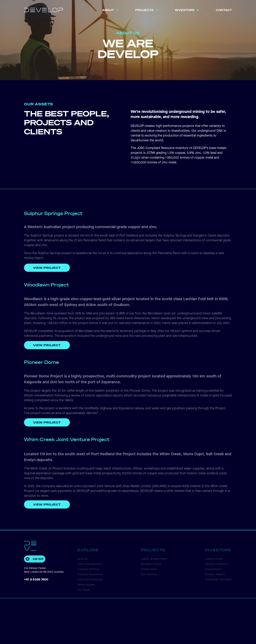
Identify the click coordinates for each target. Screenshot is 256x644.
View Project (47, 268)
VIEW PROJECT (47, 422)
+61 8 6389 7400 (36, 585)
